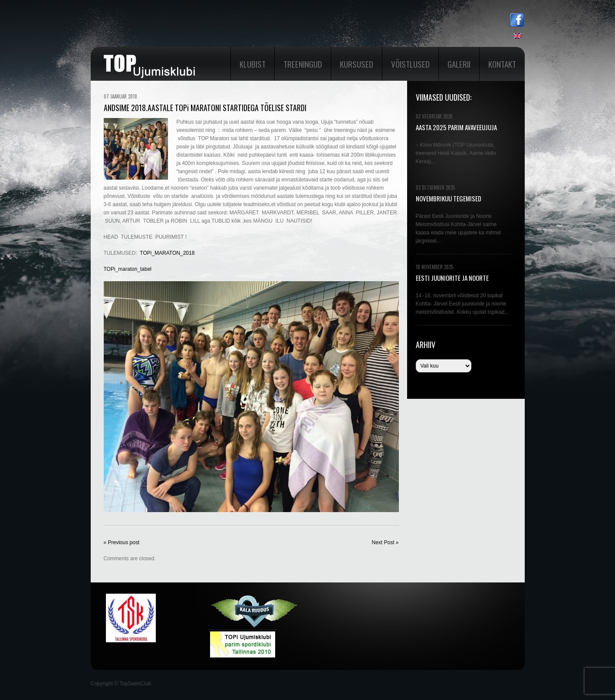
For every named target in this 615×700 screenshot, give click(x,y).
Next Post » (385, 542)
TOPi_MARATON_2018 (167, 253)
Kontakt (502, 64)
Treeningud (303, 64)
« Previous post (122, 542)
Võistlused (410, 64)
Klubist (253, 64)
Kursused (357, 64)
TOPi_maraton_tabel (128, 269)
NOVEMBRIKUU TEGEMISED (449, 198)
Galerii (459, 64)
